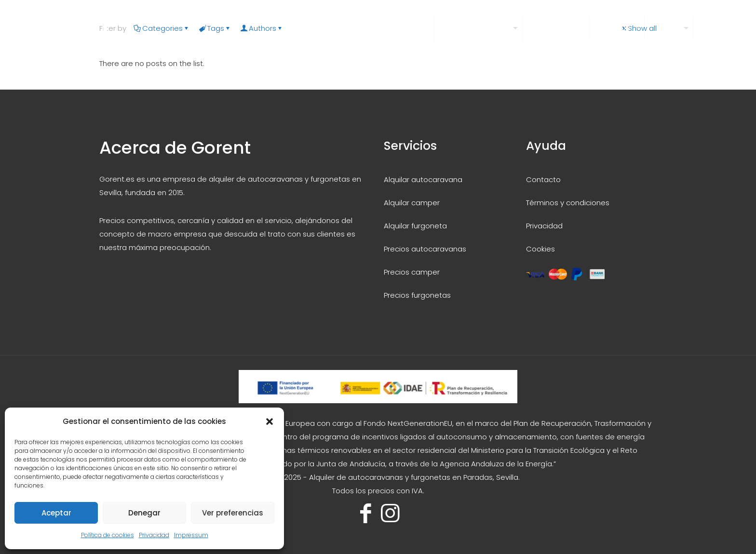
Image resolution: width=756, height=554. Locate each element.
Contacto (543, 179)
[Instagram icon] (390, 513)
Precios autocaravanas (425, 249)
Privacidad (154, 535)
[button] (270, 422)
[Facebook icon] (366, 513)
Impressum (191, 535)
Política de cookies (108, 535)
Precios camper (412, 272)
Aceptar (56, 513)
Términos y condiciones (568, 203)
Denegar (144, 513)
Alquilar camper (412, 203)
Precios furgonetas (417, 295)
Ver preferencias (233, 513)
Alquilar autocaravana (423, 179)
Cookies (540, 249)
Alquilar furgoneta (415, 226)
